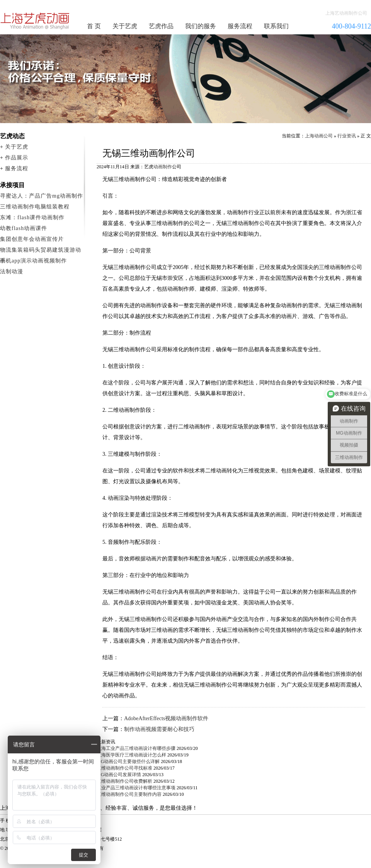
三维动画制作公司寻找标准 (124, 768)
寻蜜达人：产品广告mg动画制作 (42, 196)
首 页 (94, 26)
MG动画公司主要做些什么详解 (128, 761)
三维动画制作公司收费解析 (124, 781)
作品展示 (17, 158)
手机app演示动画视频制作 (33, 261)
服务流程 (240, 26)
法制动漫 (12, 272)
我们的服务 (201, 26)
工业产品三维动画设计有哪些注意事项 (136, 788)
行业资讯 (347, 136)
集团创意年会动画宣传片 (32, 239)
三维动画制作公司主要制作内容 (129, 794)
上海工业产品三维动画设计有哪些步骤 (136, 748)
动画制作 (163, 167)
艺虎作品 (161, 26)
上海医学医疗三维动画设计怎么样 (131, 755)
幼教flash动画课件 (24, 228)
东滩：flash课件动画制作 (32, 217)
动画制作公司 (35, 21)
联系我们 (276, 26)
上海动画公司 (319, 136)
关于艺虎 (125, 26)
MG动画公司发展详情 (119, 775)
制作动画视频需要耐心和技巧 (159, 729)
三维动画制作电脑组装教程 (35, 207)
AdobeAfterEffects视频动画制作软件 (166, 718)
